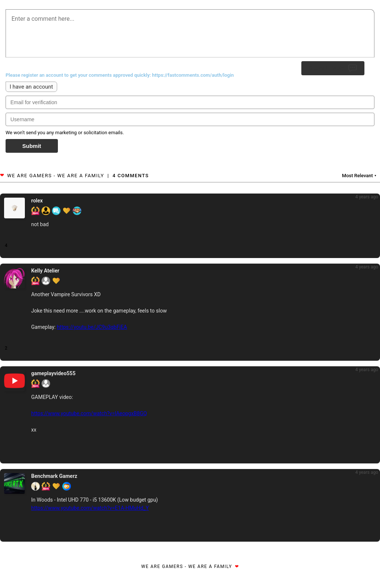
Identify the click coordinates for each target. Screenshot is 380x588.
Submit (32, 146)
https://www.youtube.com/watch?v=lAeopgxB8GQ (89, 413)
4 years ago (367, 197)
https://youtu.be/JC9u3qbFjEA (92, 327)
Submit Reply (333, 68)
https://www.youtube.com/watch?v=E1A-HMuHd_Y (90, 508)
